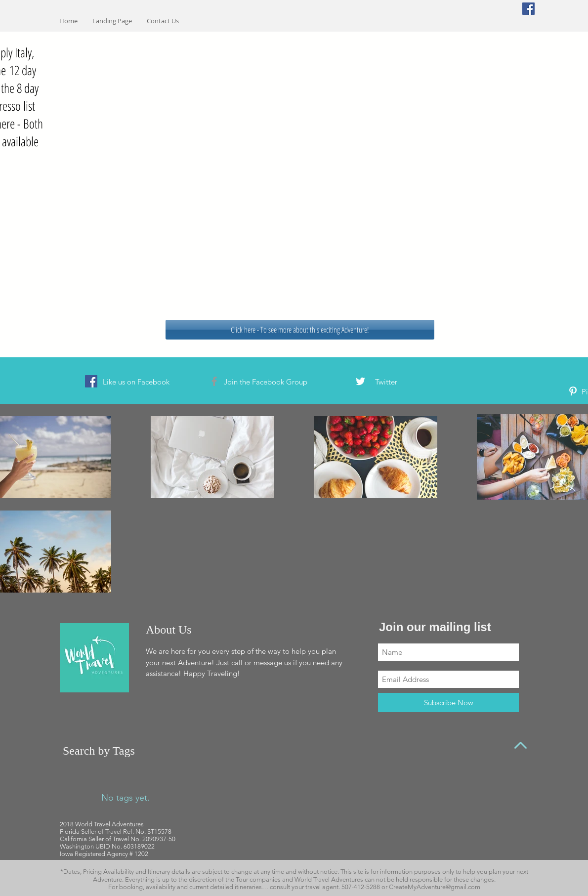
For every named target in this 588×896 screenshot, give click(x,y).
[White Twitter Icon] (360, 381)
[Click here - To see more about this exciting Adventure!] (300, 330)
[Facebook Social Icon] (528, 9)
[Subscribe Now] (448, 703)
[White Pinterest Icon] (573, 391)
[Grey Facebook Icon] (214, 381)
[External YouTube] (294, 173)
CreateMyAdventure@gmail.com (435, 887)
